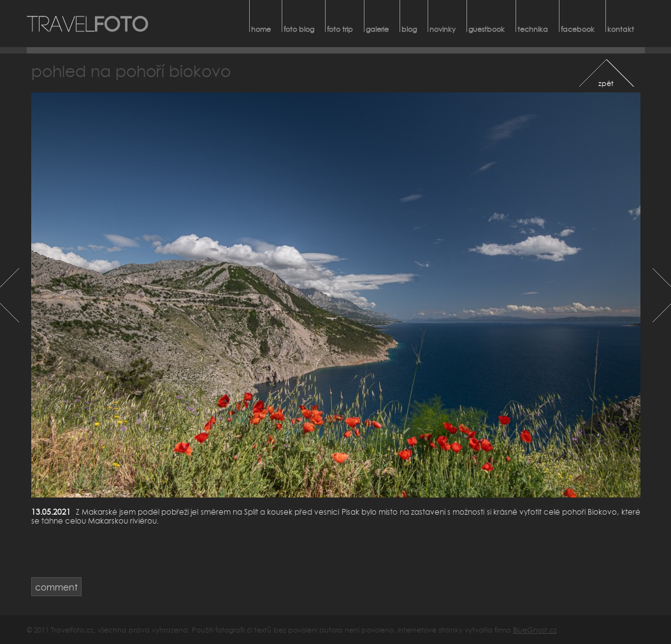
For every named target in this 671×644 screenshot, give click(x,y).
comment (56, 587)
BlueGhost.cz (535, 630)
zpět (606, 83)
